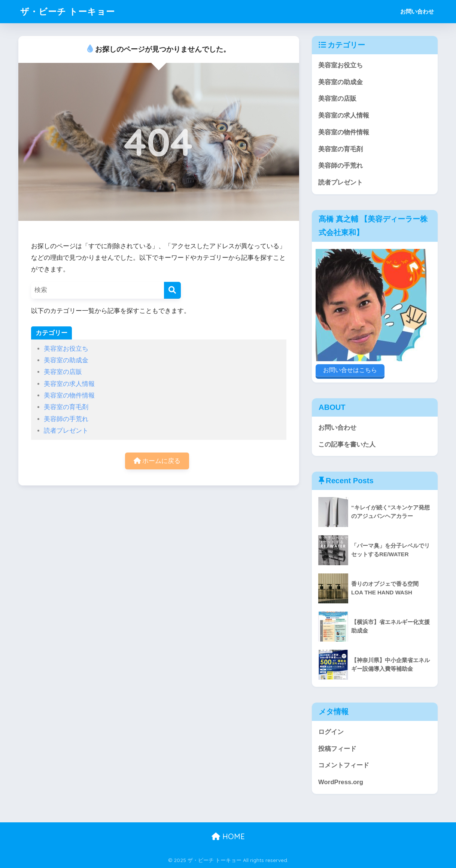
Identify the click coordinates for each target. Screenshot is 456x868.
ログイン (331, 732)
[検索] (172, 290)
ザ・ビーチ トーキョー (68, 11)
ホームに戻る (157, 461)
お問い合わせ (417, 11)
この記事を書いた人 (347, 444)
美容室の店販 (63, 372)
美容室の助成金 (66, 360)
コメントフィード (344, 765)
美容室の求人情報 (69, 384)
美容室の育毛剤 (66, 407)
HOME (228, 836)
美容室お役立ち (66, 349)
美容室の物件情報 (69, 395)
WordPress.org (341, 782)
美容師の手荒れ (66, 419)
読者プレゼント (66, 431)
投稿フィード (337, 749)
